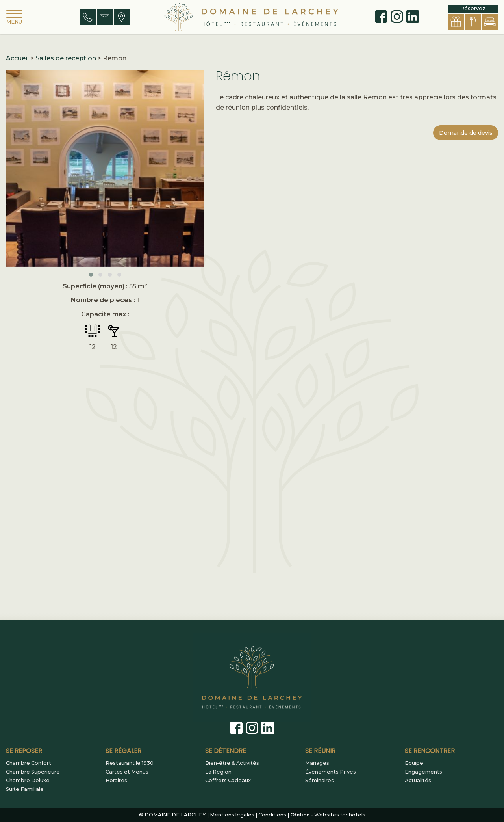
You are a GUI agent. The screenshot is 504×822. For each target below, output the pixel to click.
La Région (218, 772)
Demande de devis (466, 133)
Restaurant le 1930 (130, 763)
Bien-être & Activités (232, 763)
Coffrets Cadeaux (228, 781)
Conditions (272, 815)
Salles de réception (66, 58)
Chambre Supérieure (33, 772)
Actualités (418, 781)
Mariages (317, 763)
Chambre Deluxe (28, 781)
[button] (91, 275)
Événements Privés (331, 772)
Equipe (414, 763)
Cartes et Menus (127, 772)
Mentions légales (232, 815)
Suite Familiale (25, 789)
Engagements (423, 772)
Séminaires (320, 781)
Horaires (116, 781)
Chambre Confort (29, 763)
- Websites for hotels (328, 815)
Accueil (17, 58)
